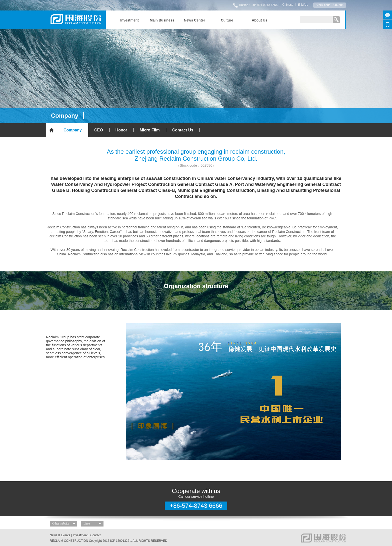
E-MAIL (303, 5)
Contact (95, 535)
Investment (80, 535)
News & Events (60, 535)
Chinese (288, 5)
